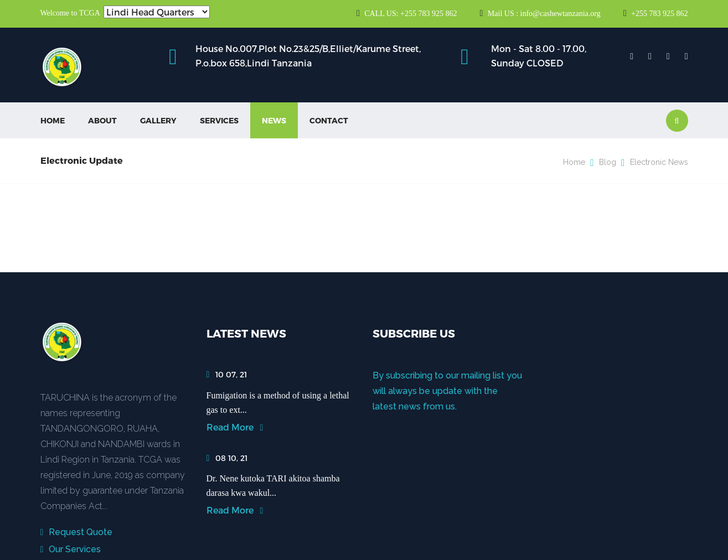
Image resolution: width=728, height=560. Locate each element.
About (102, 120)
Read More (235, 427)
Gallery (158, 120)
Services (219, 120)
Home (53, 120)
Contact (329, 120)
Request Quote (77, 532)
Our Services (71, 549)
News (274, 120)
